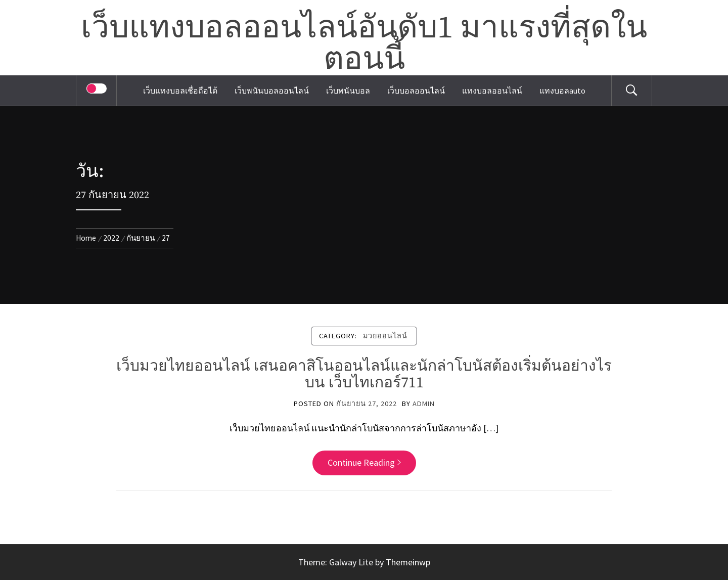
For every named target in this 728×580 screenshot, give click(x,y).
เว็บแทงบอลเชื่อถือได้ (180, 91)
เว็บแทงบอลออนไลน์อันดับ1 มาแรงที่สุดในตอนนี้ (364, 44)
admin (424, 404)
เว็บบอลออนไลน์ (416, 91)
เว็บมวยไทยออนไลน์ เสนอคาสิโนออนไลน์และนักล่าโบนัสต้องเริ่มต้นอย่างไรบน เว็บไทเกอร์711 (364, 374)
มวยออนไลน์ (385, 336)
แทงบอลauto (562, 91)
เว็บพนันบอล (348, 91)
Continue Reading (364, 462)
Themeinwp (408, 562)
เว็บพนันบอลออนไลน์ (272, 91)
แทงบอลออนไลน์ (492, 91)
